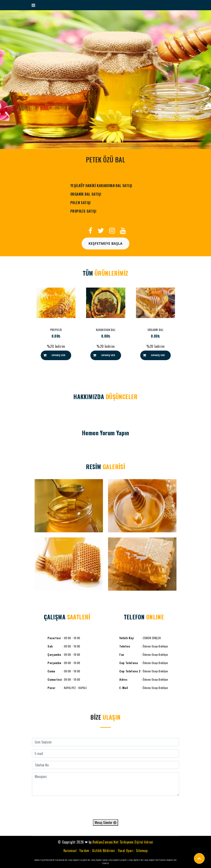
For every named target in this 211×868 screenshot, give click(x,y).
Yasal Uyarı (126, 851)
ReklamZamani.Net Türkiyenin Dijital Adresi (123, 842)
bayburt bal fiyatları (158, 860)
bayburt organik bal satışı (84, 860)
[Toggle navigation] (33, 5)
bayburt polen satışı (104, 860)
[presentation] (105, 808)
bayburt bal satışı (141, 860)
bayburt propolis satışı (123, 860)
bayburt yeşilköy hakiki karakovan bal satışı (54, 860)
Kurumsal (70, 851)
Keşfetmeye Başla (105, 243)
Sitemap (142, 851)
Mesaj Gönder (105, 822)
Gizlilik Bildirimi (103, 851)
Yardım (84, 851)
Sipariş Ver (59, 355)
